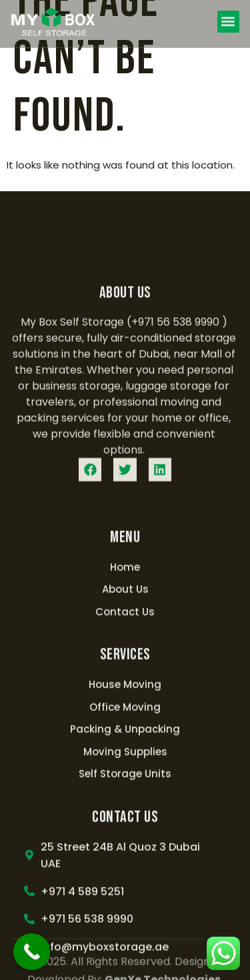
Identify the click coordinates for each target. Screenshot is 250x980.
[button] (228, 22)
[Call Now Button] (32, 952)
